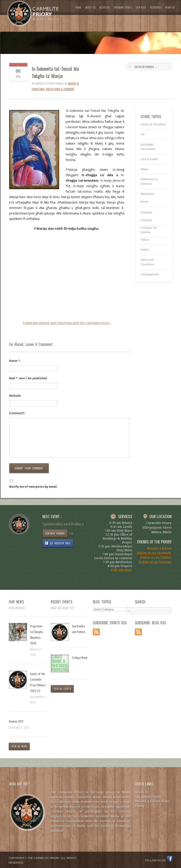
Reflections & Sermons (60, 89)
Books (145, 202)
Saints (145, 250)
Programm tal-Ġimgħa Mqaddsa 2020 (36, 634)
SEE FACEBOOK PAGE (60, 543)
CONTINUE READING (55, 533)
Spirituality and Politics (79, 629)
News (144, 169)
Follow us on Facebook (154, 553)
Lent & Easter (149, 159)
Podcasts (147, 212)
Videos (145, 240)
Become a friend (159, 548)
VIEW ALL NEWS (19, 746)
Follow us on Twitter (156, 557)
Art (143, 134)
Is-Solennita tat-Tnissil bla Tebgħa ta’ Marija (55, 72)
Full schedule (122, 570)
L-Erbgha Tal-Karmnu (149, 230)
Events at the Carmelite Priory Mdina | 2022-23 (38, 682)
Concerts (146, 220)
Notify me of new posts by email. (33, 487)
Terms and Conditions (147, 262)
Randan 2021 (16, 721)
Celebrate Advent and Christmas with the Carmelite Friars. (67, 323)
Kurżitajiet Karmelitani (148, 147)
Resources (148, 194)
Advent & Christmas (153, 124)
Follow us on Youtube (155, 562)
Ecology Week (80, 657)
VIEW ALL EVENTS (62, 689)
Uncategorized (150, 274)
